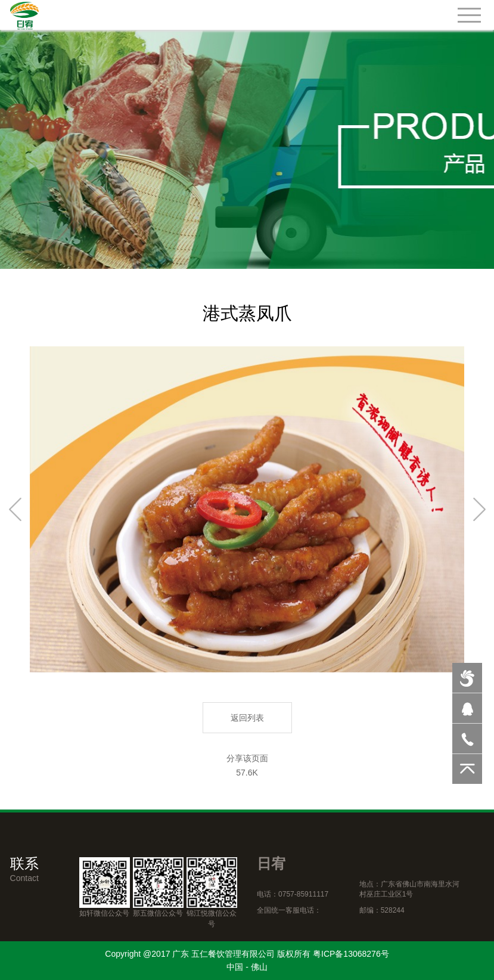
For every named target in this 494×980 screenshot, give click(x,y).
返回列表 (247, 718)
